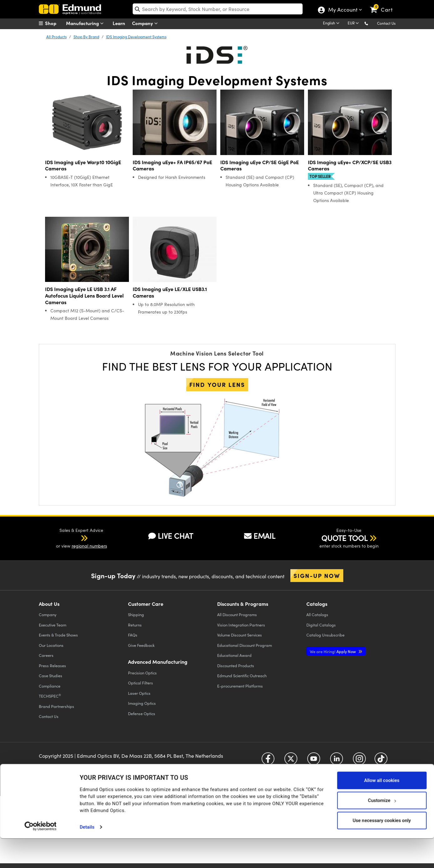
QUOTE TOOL (345, 538)
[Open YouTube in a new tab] (314, 761)
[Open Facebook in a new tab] (268, 761)
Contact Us (386, 23)
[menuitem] (54, 23)
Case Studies (51, 676)
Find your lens (217, 384)
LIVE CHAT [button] (171, 536)
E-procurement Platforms (240, 686)
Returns (135, 625)
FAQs (133, 635)
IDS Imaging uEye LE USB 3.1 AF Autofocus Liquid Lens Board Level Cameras (84, 295)
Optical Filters (140, 683)
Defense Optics (142, 713)
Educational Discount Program (245, 645)
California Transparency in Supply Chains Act (81, 777)
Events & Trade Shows (58, 635)
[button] (371, 23)
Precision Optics (142, 673)
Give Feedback (141, 645)
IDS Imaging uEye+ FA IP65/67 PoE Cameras (172, 165)
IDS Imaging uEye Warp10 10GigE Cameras (83, 165)
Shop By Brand (86, 37)
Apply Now (333, 651)
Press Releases (52, 665)
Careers (46, 655)
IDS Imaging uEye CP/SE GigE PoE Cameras (260, 165)
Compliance (50, 686)
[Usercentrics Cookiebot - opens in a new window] (41, 855)
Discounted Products (236, 665)
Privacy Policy (52, 766)
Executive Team (53, 625)
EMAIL (260, 536)
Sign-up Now (317, 575)
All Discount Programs (237, 614)
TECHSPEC (50, 696)
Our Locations (51, 645)
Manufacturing (86, 23)
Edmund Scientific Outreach (242, 676)
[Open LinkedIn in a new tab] (337, 761)
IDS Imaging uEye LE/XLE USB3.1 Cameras (170, 292)
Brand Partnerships (56, 706)
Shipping (136, 614)
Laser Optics (139, 693)
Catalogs (317, 614)
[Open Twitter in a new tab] (291, 761)
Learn (119, 23)
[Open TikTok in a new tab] (381, 761)
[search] (218, 9)
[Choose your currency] (354, 23)
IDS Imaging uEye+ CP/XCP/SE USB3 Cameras (350, 165)
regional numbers (89, 546)
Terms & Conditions (116, 766)
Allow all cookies (382, 810)
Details (87, 857)
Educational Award (234, 655)
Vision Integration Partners (241, 625)
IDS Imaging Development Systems (136, 37)
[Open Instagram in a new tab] (359, 761)
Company (146, 23)
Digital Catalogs (321, 625)
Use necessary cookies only (382, 850)
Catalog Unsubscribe (325, 635)
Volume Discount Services (240, 635)
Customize (382, 830)
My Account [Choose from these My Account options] (342, 10)
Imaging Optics (142, 703)
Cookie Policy (82, 766)
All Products (56, 37)
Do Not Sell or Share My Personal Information (161, 771)
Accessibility (148, 766)
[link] (384, 5)
